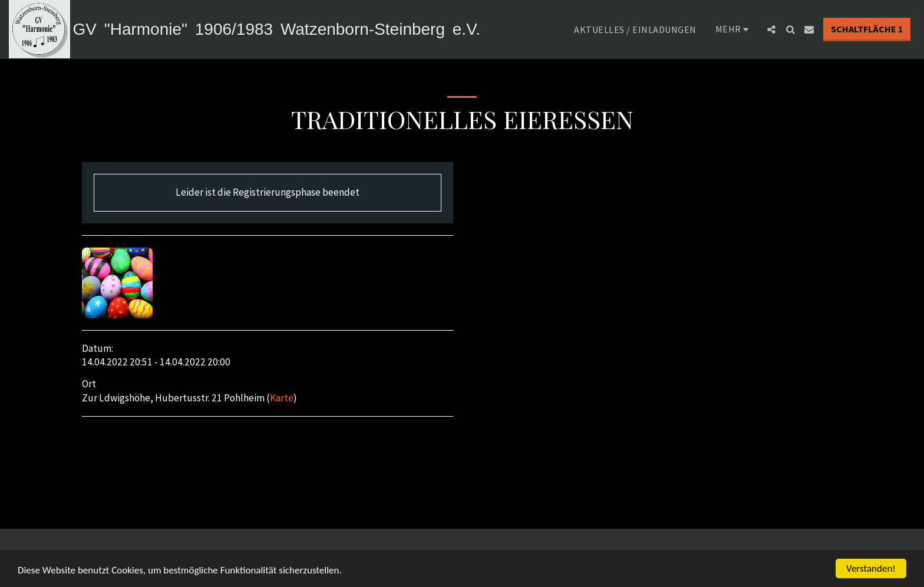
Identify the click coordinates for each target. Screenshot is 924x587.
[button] (771, 29)
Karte (282, 398)
